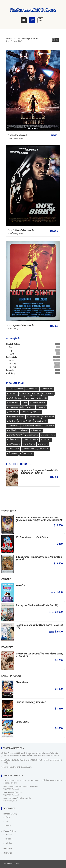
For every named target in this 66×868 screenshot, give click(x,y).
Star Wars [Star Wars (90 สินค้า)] (13, 394)
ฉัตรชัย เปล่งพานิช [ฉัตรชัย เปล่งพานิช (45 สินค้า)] (38, 403)
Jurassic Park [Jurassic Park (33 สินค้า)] (48, 389)
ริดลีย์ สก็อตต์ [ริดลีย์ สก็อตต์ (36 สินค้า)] (49, 417)
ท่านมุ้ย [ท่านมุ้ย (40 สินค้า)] (25, 412)
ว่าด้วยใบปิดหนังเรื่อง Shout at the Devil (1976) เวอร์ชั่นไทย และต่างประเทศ (33, 781)
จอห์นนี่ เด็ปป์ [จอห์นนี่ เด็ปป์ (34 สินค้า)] (14, 403)
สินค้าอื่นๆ (10, 374)
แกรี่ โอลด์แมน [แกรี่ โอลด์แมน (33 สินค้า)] (14, 444)
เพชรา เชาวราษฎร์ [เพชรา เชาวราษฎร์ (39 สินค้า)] (31, 440)
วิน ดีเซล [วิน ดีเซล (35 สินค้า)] (12, 421)
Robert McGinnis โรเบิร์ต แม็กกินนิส (17, 799)
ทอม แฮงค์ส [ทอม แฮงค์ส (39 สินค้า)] (13, 412)
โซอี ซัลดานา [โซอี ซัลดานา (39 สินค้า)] (44, 449)
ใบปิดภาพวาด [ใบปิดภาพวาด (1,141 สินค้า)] (27, 454)
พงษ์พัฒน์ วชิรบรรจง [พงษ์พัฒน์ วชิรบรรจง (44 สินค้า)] (16, 417)
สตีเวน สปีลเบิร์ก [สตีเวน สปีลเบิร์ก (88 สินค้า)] (26, 421)
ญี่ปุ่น (11, 351)
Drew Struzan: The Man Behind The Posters (21, 787)
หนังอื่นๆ (12, 364)
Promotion (11, 370)
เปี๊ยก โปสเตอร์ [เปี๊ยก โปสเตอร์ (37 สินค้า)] (14, 440)
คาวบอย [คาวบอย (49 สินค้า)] (31, 398)
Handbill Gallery (13, 344)
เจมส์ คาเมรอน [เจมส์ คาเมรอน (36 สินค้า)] (32, 435)
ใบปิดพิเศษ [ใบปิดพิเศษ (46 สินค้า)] (13, 454)
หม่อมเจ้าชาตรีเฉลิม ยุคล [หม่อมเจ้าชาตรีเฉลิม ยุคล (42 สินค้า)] (32, 426)
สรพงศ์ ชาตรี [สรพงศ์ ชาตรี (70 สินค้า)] (14, 426)
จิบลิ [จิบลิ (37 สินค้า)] (25, 403)
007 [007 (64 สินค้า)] (11, 389)
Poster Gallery (13, 139)
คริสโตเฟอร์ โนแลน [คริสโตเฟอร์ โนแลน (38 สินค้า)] (16, 398)
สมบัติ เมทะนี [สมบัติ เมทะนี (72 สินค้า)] (42, 421)
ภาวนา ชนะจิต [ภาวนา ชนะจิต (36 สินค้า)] (34, 417)
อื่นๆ (11, 347)
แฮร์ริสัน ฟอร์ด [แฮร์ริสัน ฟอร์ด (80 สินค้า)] (29, 449)
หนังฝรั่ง (21, 139)
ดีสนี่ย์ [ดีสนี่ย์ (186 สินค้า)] (31, 407)
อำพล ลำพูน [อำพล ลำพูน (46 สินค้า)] (37, 430)
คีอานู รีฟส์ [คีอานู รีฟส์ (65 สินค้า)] (43, 398)
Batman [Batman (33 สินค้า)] (20, 389)
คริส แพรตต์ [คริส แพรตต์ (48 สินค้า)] (49, 394)
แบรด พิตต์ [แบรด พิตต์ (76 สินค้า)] (44, 444)
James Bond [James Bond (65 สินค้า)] (33, 389)
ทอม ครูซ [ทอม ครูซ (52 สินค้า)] (42, 407)
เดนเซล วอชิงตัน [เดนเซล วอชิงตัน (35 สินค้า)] (49, 435)
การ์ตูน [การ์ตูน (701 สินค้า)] (37, 394)
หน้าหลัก (9, 39)
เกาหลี (12, 354)
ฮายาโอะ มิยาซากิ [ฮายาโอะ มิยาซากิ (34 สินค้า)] (16, 435)
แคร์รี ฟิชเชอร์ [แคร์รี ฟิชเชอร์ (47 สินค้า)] (30, 444)
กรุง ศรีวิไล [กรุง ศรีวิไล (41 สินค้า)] (25, 394)
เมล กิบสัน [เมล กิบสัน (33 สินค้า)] (46, 440)
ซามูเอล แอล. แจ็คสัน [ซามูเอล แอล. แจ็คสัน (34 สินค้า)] (17, 407)
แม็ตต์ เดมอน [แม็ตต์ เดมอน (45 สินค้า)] (14, 449)
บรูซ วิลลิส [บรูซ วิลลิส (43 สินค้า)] (37, 412)
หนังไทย (12, 367)
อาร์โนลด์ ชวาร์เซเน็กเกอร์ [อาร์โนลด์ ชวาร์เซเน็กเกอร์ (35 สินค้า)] (18, 430)
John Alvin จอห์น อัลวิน (13, 793)
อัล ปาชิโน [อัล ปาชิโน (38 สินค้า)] (50, 426)
